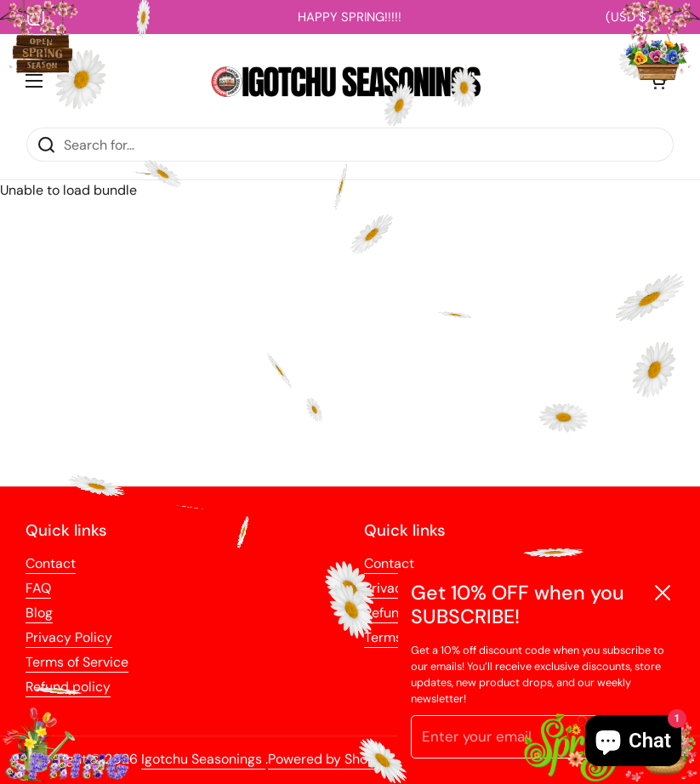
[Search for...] (350, 145)
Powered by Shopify (330, 759)
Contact (51, 563)
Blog (39, 613)
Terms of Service (77, 662)
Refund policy (68, 687)
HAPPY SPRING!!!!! (350, 17)
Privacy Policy (69, 637)
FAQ (38, 588)
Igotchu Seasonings (203, 759)
